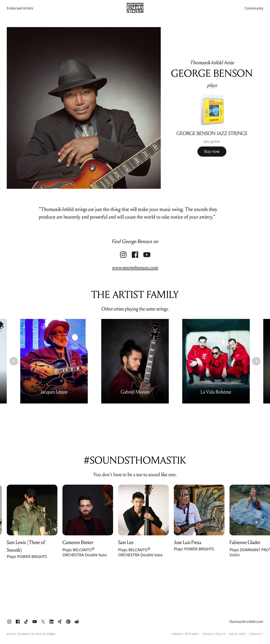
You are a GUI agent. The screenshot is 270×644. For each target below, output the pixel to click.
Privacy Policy (214, 634)
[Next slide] (256, 361)
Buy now (212, 151)
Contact (256, 634)
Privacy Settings (185, 634)
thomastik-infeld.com (246, 622)
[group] (212, 123)
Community (254, 8)
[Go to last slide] (14, 361)
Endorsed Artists (20, 8)
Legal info (238, 634)
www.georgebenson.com (135, 268)
